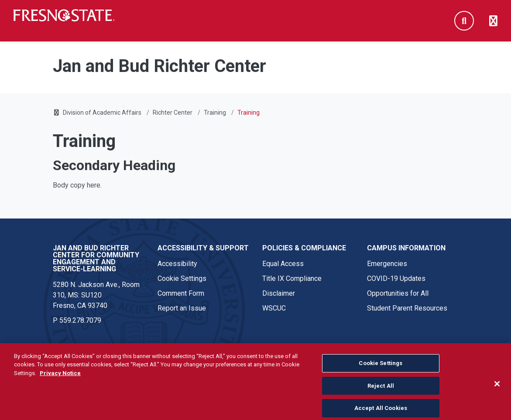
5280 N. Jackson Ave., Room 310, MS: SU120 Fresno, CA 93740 (96, 295)
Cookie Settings (182, 278)
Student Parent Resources (407, 308)
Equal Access (283, 264)
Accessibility (177, 264)
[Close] (497, 391)
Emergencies (387, 264)
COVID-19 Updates (396, 278)
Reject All (381, 393)
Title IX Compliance (292, 278)
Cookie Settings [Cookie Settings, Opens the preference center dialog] (381, 370)
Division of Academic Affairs (102, 113)
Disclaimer (279, 293)
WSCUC (274, 308)
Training (215, 113)
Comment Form (181, 293)
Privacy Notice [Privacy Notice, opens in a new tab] (60, 381)
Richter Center (173, 113)
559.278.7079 (80, 320)
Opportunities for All (398, 293)
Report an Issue (182, 308)
